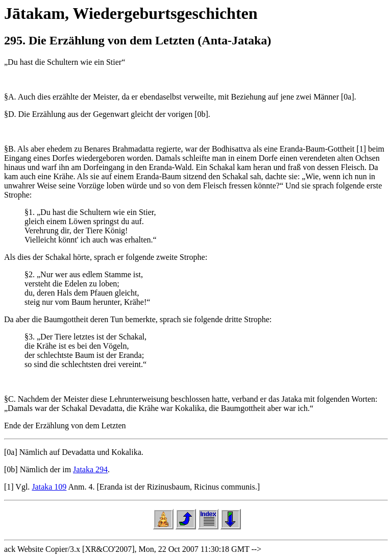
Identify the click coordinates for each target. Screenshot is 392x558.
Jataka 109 (49, 487)
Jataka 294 (90, 469)
